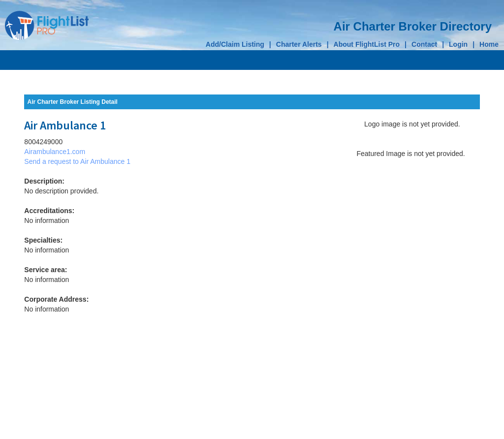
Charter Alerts (299, 44)
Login (458, 44)
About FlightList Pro (367, 44)
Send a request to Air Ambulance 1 (77, 161)
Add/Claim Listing (235, 44)
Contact (424, 44)
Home (489, 44)
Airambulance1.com (55, 152)
